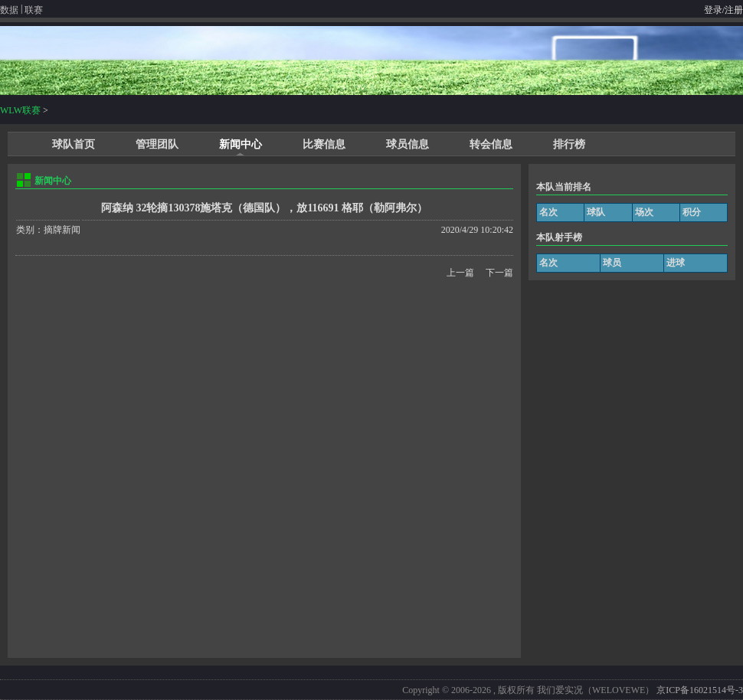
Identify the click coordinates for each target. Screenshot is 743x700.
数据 (9, 10)
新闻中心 (241, 144)
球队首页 (74, 144)
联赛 (34, 10)
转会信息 (491, 144)
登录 (713, 10)
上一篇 (460, 273)
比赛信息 (324, 144)
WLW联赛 (20, 110)
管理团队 (157, 144)
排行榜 (569, 144)
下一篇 (499, 273)
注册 (734, 10)
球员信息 (408, 144)
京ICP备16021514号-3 (700, 690)
